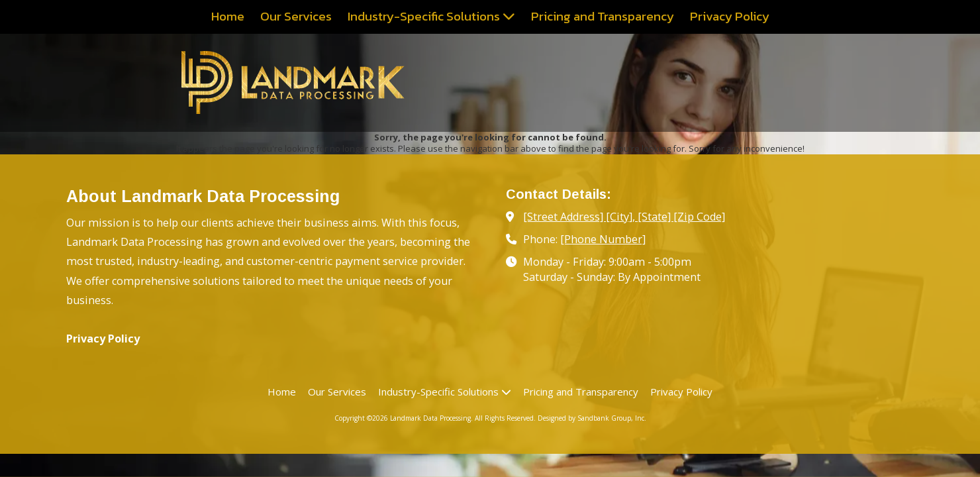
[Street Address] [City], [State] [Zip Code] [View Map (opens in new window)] (624, 217)
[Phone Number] (603, 239)
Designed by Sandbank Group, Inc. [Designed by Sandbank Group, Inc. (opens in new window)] (592, 418)
